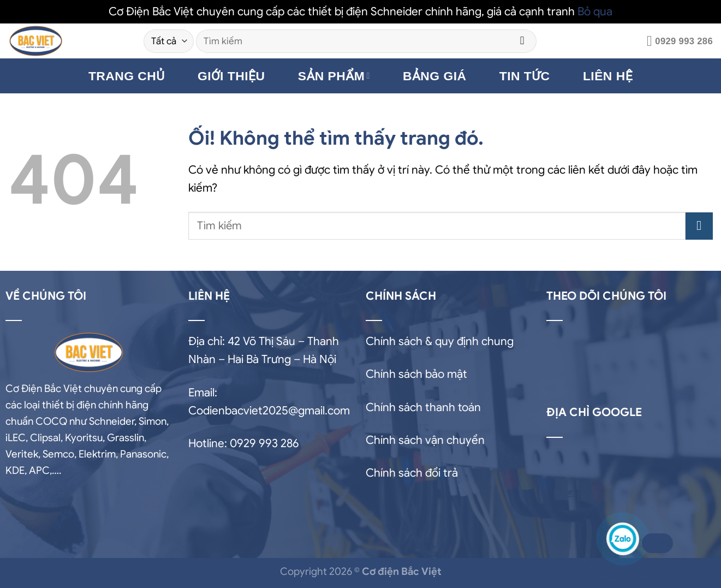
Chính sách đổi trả (412, 473)
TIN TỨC (525, 76)
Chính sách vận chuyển (425, 440)
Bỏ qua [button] (595, 11)
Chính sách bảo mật (416, 374)
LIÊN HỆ (608, 76)
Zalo (656, 543)
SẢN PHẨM (334, 76)
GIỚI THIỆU (231, 76)
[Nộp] (522, 41)
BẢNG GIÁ (434, 76)
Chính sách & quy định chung (440, 341)
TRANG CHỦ (127, 76)
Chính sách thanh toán (423, 407)
